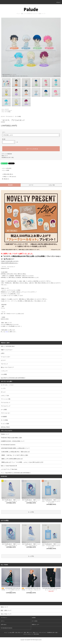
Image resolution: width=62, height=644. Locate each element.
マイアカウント (4, 618)
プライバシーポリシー (28, 634)
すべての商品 (8, 112)
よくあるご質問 (11, 632)
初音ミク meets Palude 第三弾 (9, 466)
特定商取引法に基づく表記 (8, 157)
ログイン (3, 621)
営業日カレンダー (36, 625)
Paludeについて (5, 434)
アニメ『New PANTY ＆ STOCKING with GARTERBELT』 (16, 473)
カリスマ (7, 109)
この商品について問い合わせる (8, 177)
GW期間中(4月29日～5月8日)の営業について (13, 441)
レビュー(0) (52, 185)
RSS (35, 634)
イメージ (31, 185)
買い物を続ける (5, 179)
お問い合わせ (4, 625)
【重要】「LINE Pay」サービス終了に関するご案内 (14, 455)
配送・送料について (28, 632)
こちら (6, 332)
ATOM (38, 634)
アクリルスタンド (9, 110)
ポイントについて (43, 632)
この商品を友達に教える (7, 174)
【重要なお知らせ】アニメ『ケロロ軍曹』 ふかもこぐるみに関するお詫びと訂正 (22, 462)
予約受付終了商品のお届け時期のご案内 (11, 438)
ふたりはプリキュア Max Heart (9, 469)
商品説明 (10, 185)
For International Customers (8, 445)
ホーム (3, 109)
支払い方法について (19, 632)
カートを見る (35, 621)
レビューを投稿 (5, 170)
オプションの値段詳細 (7, 154)
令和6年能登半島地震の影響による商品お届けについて (15, 448)
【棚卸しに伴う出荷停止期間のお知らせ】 (12, 459)
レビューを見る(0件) (6, 168)
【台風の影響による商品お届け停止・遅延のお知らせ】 (15, 452)
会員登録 (34, 618)
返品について (5, 156)
